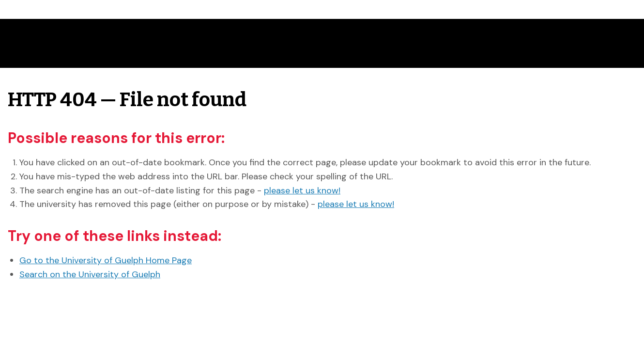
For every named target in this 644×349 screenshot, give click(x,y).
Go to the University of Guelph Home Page (106, 260)
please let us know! (302, 190)
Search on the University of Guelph (90, 274)
